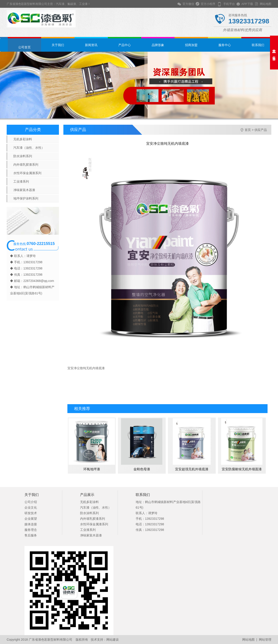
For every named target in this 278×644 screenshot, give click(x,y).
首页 (248, 130)
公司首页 (24, 47)
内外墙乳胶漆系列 (26, 165)
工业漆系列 (21, 181)
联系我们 (258, 45)
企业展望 (31, 519)
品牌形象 (158, 45)
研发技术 (31, 513)
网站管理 (265, 640)
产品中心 (125, 45)
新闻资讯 (91, 45)
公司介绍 (31, 502)
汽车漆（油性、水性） (29, 148)
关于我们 (58, 45)
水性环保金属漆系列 (27, 173)
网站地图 (265, 4)
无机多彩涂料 (23, 139)
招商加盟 (191, 45)
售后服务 (31, 535)
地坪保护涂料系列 (26, 198)
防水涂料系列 (23, 156)
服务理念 (31, 530)
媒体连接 (31, 524)
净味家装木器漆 (24, 190)
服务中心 (225, 45)
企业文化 (31, 507)
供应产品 (261, 130)
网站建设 (113, 640)
